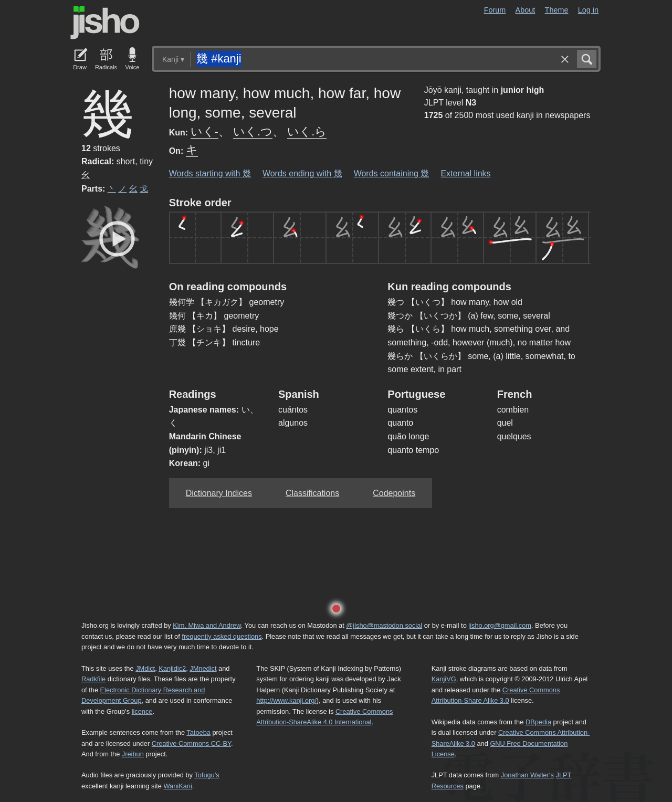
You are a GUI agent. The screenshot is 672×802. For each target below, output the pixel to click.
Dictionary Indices (219, 493)
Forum (495, 10)
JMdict (145, 668)
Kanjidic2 (172, 668)
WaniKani (178, 786)
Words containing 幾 (392, 173)
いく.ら (307, 131)
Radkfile (93, 679)
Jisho (105, 23)
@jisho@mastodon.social (384, 625)
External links (465, 173)
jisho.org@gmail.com (500, 625)
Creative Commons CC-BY (191, 743)
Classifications (312, 493)
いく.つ (253, 131)
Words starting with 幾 (210, 173)
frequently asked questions (222, 636)
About (526, 10)
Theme (557, 10)
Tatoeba (198, 732)
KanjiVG (444, 679)
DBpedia (538, 722)
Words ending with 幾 (302, 173)
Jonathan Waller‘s (527, 775)
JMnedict (203, 668)
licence (142, 711)
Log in (588, 10)
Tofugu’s (207, 775)
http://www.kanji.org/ (286, 700)
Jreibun (133, 754)
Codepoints (394, 493)
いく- (204, 131)
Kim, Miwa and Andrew (207, 625)
